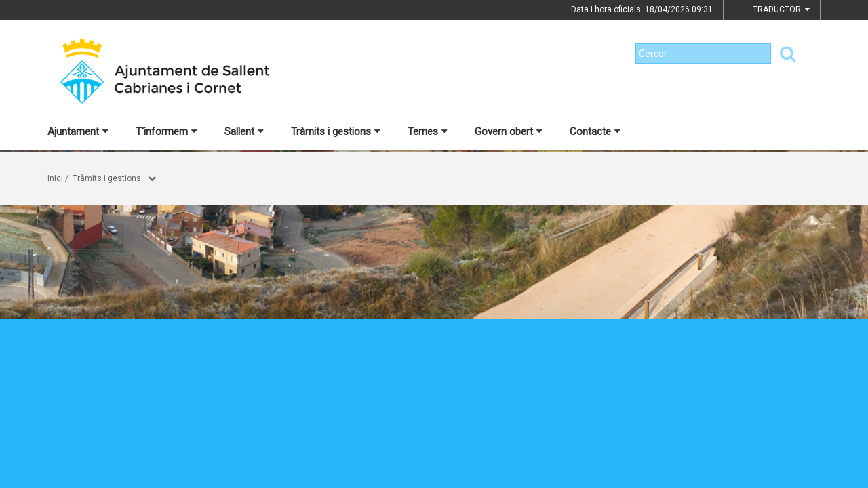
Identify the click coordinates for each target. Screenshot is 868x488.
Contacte (595, 131)
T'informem (166, 131)
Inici (55, 178)
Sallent (244, 131)
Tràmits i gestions (336, 131)
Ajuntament (78, 131)
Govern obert (509, 131)
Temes (428, 131)
